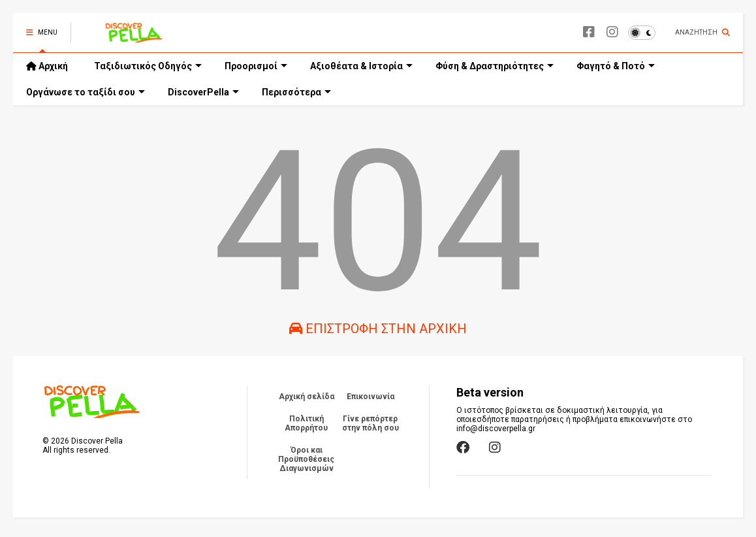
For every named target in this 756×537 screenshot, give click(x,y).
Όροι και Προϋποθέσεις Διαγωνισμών (306, 459)
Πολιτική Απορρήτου (306, 423)
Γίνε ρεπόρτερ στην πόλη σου (370, 423)
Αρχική (47, 66)
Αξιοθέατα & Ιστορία (361, 66)
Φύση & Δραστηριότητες (495, 66)
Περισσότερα (296, 92)
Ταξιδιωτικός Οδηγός (148, 66)
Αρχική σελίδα (307, 397)
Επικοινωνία (370, 397)
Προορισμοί (256, 66)
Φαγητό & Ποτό (616, 66)
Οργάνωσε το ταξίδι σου (86, 92)
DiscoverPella (203, 92)
